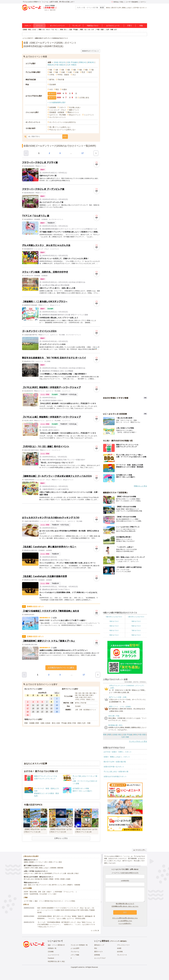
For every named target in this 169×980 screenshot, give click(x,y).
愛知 (65, 30)
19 (38, 708)
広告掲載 (51, 952)
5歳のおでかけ (136, 626)
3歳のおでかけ (136, 621)
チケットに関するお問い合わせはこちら (125, 918)
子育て (130, 26)
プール (56, 862)
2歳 (63, 70)
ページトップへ (139, 850)
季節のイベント (73, 112)
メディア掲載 (75, 955)
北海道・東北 (27, 30)
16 (57, 705)
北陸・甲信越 (73, 30)
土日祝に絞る (84, 98)
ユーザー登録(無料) (132, 2)
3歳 (69, 70)
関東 (40, 30)
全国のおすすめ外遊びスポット (115, 776)
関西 (82, 30)
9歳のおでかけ (136, 635)
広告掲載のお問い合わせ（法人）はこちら (125, 906)
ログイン (143, 2)
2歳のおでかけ (114, 621)
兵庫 (92, 30)
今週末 (64, 89)
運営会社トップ (99, 945)
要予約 (52, 80)
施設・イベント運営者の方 (56, 945)
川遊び (77, 873)
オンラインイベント (57, 26)
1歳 (57, 70)
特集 (141, 26)
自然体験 (53, 107)
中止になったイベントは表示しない (63, 130)
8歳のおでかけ (114, 635)
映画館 (46, 879)
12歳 (77, 72)
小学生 (52, 75)
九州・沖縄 (110, 30)
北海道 (34, 30)
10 (28, 705)
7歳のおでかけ (136, 630)
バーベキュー (39, 862)
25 (33, 712)
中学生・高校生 (63, 75)
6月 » (57, 693)
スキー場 (35, 885)
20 (42, 708)
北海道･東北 (60, 62)
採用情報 (97, 955)
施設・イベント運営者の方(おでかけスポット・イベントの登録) (55, 901)
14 (47, 705)
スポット (28, 26)
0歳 (51, 70)
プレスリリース (122, 955)
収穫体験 (53, 868)
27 (42, 712)
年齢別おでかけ (93, 26)
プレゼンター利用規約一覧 (79, 945)
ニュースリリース (54, 955)
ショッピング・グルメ (58, 110)
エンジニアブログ (100, 958)
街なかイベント (75, 115)
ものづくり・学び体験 (58, 115)
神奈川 (48, 30)
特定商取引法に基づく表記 (56, 961)
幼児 (90, 72)
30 (57, 712)
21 (47, 708)
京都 (89, 30)
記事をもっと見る (61, 838)
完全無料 (53, 85)
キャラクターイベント (58, 117)
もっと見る (94, 930)
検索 (65, 137)
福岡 (115, 30)
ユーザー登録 (28, 901)
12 (38, 705)
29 (51, 712)
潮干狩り (55, 885)
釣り (46, 862)
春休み (108, 8)
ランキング (76, 26)
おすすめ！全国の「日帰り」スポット (118, 752)
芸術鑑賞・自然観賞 (57, 112)
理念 (96, 948)
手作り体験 (34, 868)
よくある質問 (75, 948)
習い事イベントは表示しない (60, 127)
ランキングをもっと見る (138, 741)
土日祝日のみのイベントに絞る (61, 668)
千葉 (52, 30)
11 (33, 705)
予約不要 (61, 80)
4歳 (74, 70)
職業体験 (60, 868)
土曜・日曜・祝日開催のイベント (86, 710)
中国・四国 (100, 30)
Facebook (51, 958)
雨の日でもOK (116, 8)
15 (51, 705)
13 (42, 705)
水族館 (68, 879)
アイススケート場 (45, 885)
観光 (60, 862)
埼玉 (56, 30)
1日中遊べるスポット (140, 8)
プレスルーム (75, 952)
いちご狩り (63, 885)
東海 (61, 30)
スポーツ (63, 107)
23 (57, 708)
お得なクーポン (29, 873)
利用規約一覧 (52, 948)
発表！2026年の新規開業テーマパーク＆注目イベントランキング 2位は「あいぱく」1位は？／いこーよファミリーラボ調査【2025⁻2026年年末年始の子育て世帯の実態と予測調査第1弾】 (66, 910)
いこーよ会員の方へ (125, 923)
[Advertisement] (61, 508)
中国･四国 (60, 65)
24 (28, 712)
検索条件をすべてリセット (90, 51)
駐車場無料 (48, 873)
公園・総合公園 (68, 873)
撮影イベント (74, 110)
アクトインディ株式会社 (118, 941)
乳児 (83, 72)
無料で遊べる (39, 873)
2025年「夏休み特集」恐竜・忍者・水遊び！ (38, 892)
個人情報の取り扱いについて (125, 904)
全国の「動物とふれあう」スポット (117, 757)
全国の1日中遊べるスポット (114, 767)
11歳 (70, 72)
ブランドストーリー (123, 945)
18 (33, 708)
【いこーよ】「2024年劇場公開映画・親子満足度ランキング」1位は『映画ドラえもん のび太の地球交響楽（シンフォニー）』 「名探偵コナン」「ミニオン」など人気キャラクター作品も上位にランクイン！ (66, 924)
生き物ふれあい (75, 107)
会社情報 (120, 952)
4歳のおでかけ (114, 626)
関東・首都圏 (29, 723)
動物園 (32, 862)
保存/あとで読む (118, 2)
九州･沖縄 (72, 65)
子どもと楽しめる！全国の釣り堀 (116, 772)
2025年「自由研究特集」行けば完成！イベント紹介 (40, 894)
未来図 (119, 948)
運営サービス (98, 952)
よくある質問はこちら (125, 921)
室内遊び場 (39, 879)
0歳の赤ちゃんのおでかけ (114, 617)
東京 (44, 30)
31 (28, 715)
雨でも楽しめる (29, 879)
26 (38, 712)
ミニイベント (89, 115)
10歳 (63, 72)
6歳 (86, 70)
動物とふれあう (127, 8)
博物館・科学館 (54, 879)
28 (47, 712)
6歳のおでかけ (114, 630)
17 (83, 153)
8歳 (51, 72)
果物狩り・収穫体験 (74, 885)
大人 (74, 75)
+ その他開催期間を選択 (57, 102)
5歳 (80, 70)
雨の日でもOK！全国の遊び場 (115, 762)
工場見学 (27, 868)
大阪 (85, 30)
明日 (57, 89)
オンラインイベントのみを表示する (63, 122)
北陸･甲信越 (72, 62)
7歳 (92, 70)
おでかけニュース (113, 26)
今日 (51, 89)
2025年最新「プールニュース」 (65, 892)
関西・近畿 (40, 723)
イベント (39, 26)
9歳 (57, 72)
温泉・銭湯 (27, 885)
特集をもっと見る (140, 486)
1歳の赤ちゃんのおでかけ (136, 617)
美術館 (63, 879)
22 (51, 708)
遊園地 (26, 862)
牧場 (51, 862)
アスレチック (58, 873)
